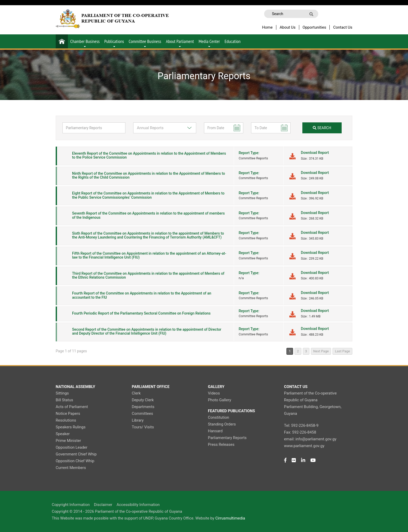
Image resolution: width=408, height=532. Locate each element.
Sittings (62, 393)
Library (138, 420)
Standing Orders (222, 424)
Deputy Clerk (143, 400)
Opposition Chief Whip (75, 461)
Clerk (136, 393)
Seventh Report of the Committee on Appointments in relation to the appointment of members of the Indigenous (148, 215)
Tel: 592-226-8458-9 (301, 425)
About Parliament (180, 43)
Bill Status (64, 400)
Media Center (209, 43)
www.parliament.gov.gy (304, 446)
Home (267, 27)
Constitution (218, 417)
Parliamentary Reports (227, 438)
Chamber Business (85, 43)
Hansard (215, 431)
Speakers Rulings (71, 427)
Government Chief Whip (76, 454)
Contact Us (343, 27)
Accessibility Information (138, 505)
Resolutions (66, 420)
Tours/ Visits (143, 427)
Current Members (71, 468)
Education (232, 41)
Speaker (63, 434)
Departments (143, 407)
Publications (114, 43)
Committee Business (145, 43)
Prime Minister (68, 441)
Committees (143, 414)
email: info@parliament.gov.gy (310, 439)
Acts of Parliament (72, 407)
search (322, 128)
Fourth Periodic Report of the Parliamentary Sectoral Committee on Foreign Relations (141, 313)
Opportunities (314, 27)
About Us (288, 27)
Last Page (342, 351)
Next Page (321, 351)
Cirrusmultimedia (230, 518)
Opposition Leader (72, 447)
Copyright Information (71, 505)
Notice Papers (68, 414)
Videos (214, 393)
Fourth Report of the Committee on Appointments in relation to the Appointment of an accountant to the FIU (142, 295)
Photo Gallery (219, 400)
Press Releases (221, 445)
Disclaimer (103, 505)
